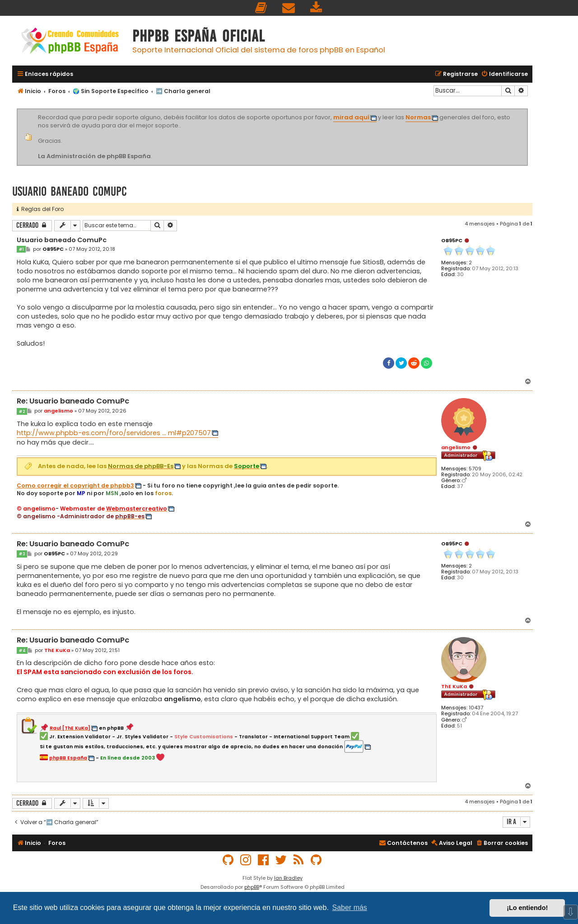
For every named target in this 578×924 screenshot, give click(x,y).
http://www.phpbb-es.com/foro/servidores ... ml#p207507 (114, 433)
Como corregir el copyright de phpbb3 (75, 486)
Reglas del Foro (40, 209)
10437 (476, 708)
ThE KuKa (454, 686)
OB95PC (452, 240)
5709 (475, 469)
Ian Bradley (288, 878)
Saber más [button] (350, 908)
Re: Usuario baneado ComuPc (73, 401)
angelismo (456, 447)
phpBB (252, 887)
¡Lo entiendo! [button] (527, 908)
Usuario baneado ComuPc (70, 191)
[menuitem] (261, 8)
